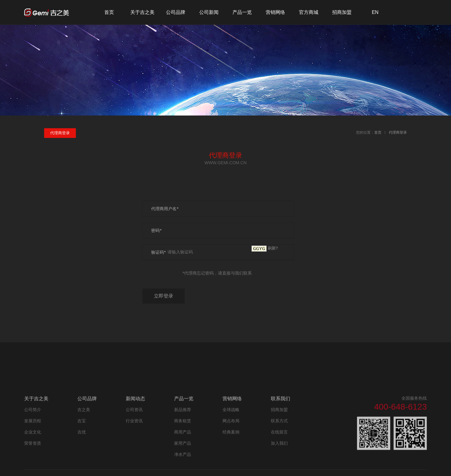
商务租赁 (183, 442)
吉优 (82, 453)
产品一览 (242, 12)
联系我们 (281, 419)
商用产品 (183, 453)
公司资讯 (134, 430)
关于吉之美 (142, 12)
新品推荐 (183, 430)
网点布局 (231, 442)
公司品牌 (176, 12)
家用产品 (183, 464)
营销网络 (275, 12)
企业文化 (33, 453)
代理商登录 (398, 132)
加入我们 (279, 464)
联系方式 (279, 442)
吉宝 (82, 442)
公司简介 (33, 430)
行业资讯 (134, 442)
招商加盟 (342, 12)
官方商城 (309, 12)
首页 (109, 12)
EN (375, 12)
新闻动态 (135, 419)
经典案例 (231, 453)
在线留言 (279, 453)
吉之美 (84, 430)
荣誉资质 (33, 464)
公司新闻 (209, 12)
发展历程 (33, 442)
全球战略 (231, 430)
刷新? (273, 248)
